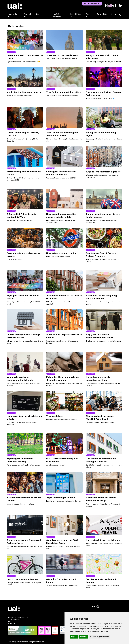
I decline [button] (83, 637)
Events (113, 14)
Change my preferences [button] (100, 637)
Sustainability (102, 14)
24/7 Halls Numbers (92, 4)
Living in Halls (13, 14)
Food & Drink (75, 14)
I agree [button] (74, 637)
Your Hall (27, 14)
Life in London (42, 14)
